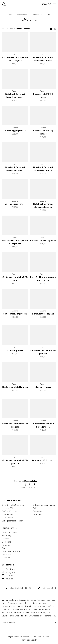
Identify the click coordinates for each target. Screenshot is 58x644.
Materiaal (6, 554)
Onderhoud (7, 548)
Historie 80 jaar (9, 508)
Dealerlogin (38, 511)
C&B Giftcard (8, 517)
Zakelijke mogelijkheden (13, 521)
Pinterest (8, 575)
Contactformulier (10, 532)
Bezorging (6, 542)
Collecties (35, 15)
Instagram (8, 572)
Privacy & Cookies (41, 637)
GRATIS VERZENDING (20, 588)
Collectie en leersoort (12, 551)
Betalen (5, 539)
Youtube (8, 579)
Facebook (8, 569)
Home (10, 15)
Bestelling (6, 535)
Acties (36, 508)
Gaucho (47, 15)
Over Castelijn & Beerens (13, 505)
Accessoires (22, 15)
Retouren (6, 545)
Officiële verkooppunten (44, 505)
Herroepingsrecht (29, 640)
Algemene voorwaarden (19, 637)
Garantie (6, 558)
